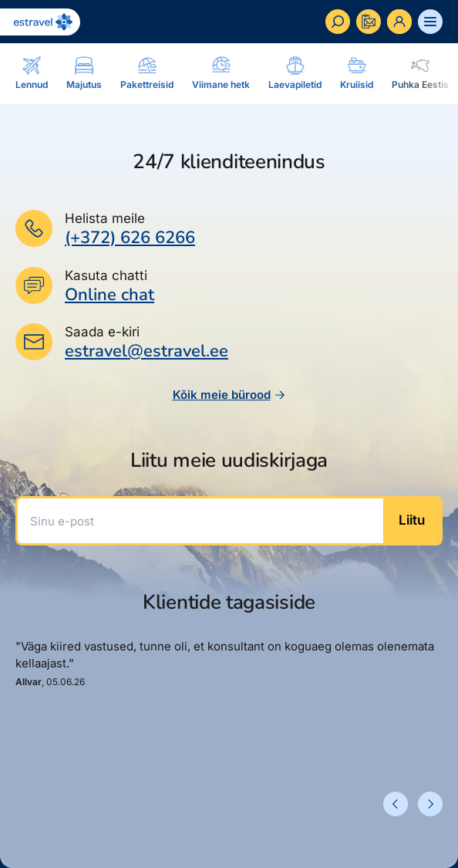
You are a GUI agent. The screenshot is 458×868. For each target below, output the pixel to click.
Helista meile (105, 218)
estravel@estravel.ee (146, 351)
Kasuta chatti (106, 275)
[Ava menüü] (430, 22)
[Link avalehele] (40, 22)
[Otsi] (338, 22)
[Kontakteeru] (369, 22)
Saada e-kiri (102, 332)
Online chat (109, 295)
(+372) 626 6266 (130, 238)
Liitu (412, 520)
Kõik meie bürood (229, 395)
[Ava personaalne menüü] (399, 22)
